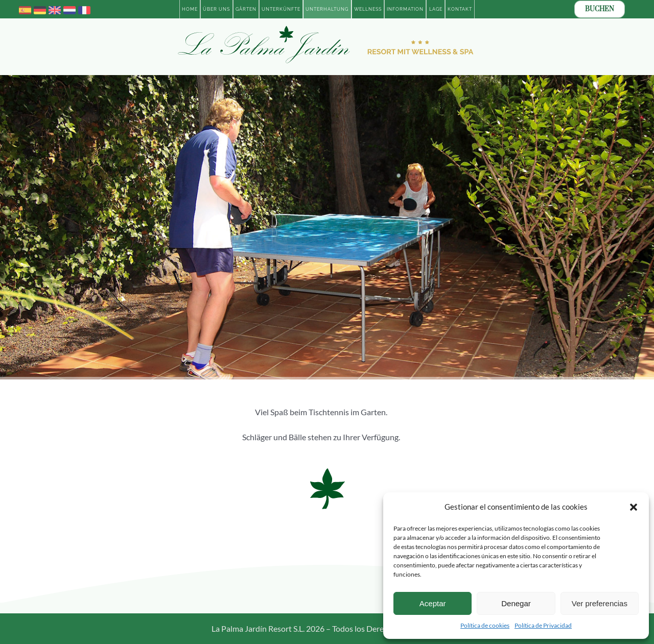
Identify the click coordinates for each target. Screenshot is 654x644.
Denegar (516, 603)
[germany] (40, 8)
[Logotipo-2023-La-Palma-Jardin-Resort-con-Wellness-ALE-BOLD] (327, 27)
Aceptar (433, 603)
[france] (84, 8)
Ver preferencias (600, 603)
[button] (634, 507)
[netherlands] (69, 8)
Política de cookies (485, 625)
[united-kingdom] (55, 8)
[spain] (25, 8)
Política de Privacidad (543, 625)
